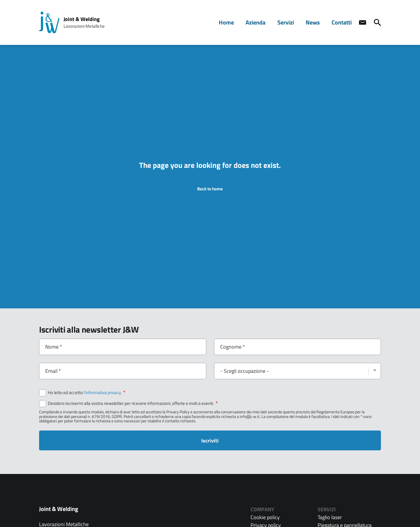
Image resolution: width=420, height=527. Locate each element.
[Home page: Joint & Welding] (49, 22)
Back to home (210, 189)
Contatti (343, 22)
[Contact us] (363, 22)
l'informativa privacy (102, 392)
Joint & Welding (82, 19)
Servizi (290, 22)
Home (235, 22)
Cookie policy (265, 517)
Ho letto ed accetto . (86, 393)
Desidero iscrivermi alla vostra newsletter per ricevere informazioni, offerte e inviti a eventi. (133, 403)
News (316, 22)
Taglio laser (330, 517)
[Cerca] (377, 22)
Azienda (262, 22)
